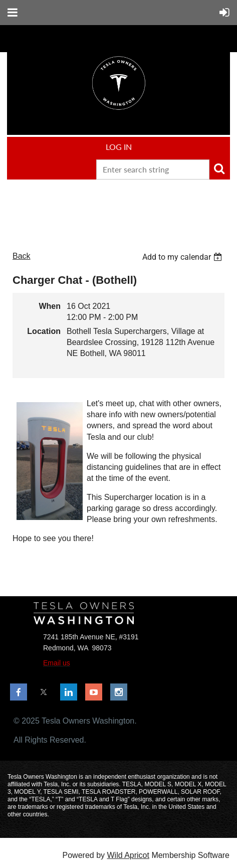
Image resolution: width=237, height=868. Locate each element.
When (50, 306)
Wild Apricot (128, 855)
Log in (119, 147)
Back (22, 256)
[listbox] (183, 257)
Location (44, 331)
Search (219, 168)
